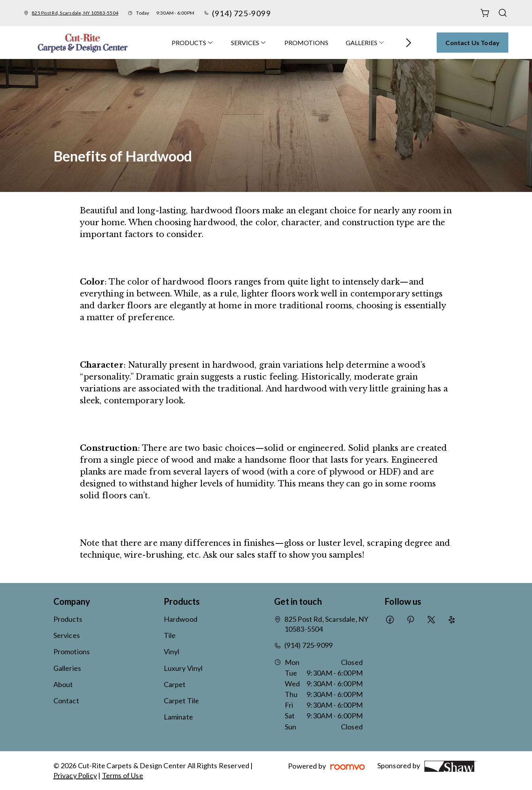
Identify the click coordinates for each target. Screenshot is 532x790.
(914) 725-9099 (241, 13)
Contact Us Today (472, 43)
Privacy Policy (75, 775)
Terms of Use (123, 775)
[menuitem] (193, 43)
